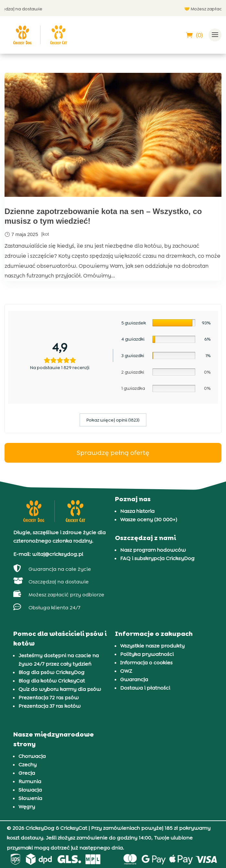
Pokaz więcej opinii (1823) (113, 420)
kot (46, 234)
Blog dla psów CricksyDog (51, 672)
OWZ (126, 671)
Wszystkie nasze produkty (152, 646)
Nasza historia (137, 511)
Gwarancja (134, 679)
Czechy (28, 765)
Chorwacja (32, 756)
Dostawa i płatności (145, 688)
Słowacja (30, 790)
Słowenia (30, 798)
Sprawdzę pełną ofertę (113, 453)
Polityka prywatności (147, 654)
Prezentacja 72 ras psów (49, 698)
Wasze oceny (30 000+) (149, 519)
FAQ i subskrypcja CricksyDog (157, 558)
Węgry (27, 807)
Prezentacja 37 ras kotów (50, 706)
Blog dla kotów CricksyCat (52, 681)
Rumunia (30, 781)
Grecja (27, 773)
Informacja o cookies (146, 663)
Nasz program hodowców (153, 550)
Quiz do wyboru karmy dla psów (60, 689)
